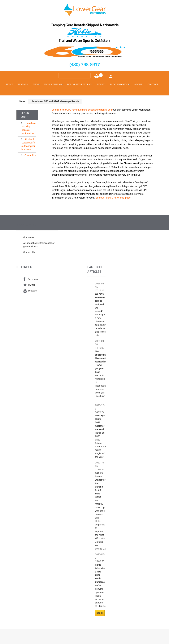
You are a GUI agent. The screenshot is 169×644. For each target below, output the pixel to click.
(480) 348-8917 (84, 65)
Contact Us (30, 155)
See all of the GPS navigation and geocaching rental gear (82, 110)
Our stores (29, 237)
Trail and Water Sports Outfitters (84, 41)
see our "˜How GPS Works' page (113, 198)
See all (100, 613)
